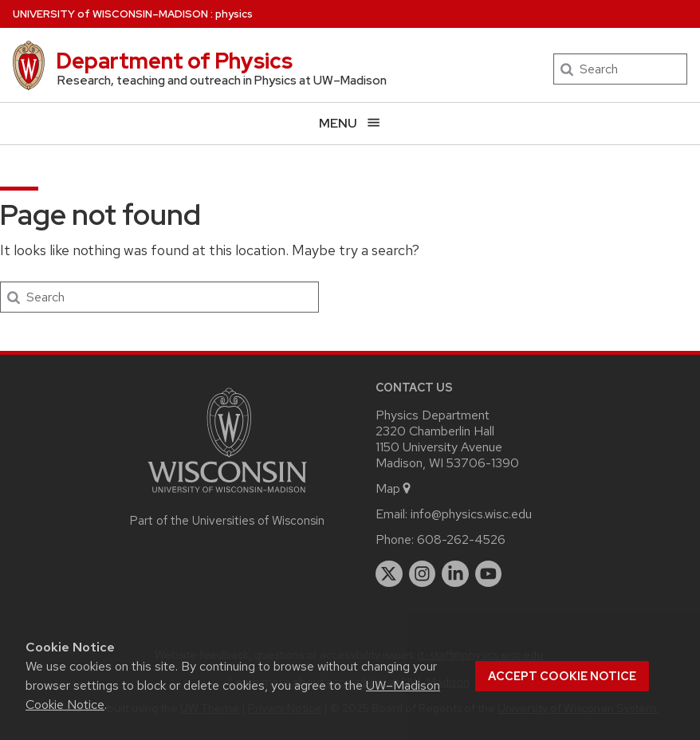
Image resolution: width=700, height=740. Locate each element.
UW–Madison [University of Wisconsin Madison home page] (110, 14)
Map (394, 488)
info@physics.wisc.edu (471, 514)
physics (234, 14)
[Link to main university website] (227, 496)
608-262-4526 (461, 539)
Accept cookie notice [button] (562, 676)
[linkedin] (455, 574)
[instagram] (423, 574)
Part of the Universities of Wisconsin (227, 521)
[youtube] (489, 574)
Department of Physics (174, 61)
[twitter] (389, 574)
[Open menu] (350, 123)
